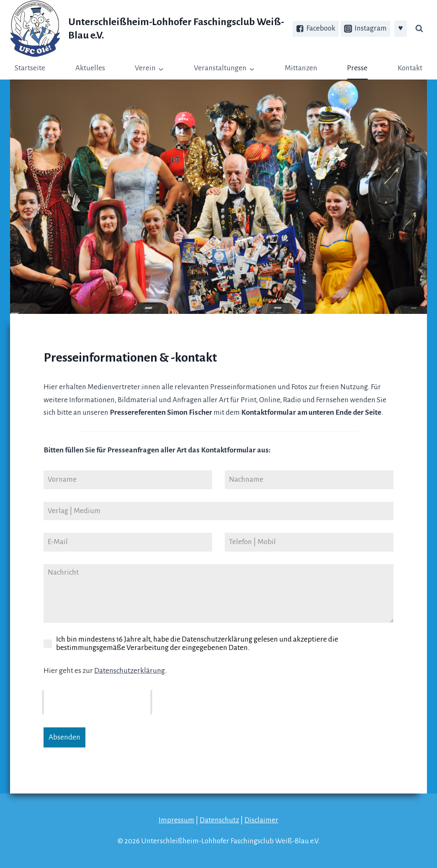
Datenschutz (219, 820)
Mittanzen (301, 68)
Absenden (64, 737)
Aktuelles (90, 68)
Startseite (30, 68)
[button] (161, 68)
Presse (357, 68)
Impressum (176, 820)
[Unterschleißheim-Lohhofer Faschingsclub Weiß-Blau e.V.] (151, 29)
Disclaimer (261, 820)
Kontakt (410, 68)
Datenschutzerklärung (130, 671)
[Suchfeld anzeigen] (419, 29)
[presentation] (97, 702)
